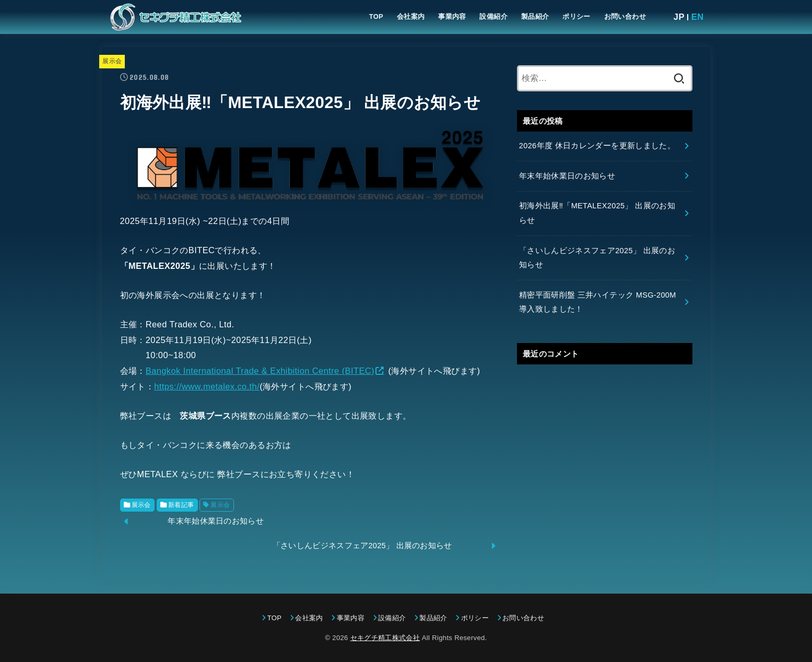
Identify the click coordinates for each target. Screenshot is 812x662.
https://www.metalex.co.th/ (207, 386)
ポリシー (576, 16)
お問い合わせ (625, 16)
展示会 (112, 61)
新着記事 (181, 505)
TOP (376, 16)
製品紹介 (535, 16)
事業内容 (452, 16)
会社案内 (411, 16)
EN (698, 17)
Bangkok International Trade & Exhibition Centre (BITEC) (260, 371)
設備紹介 (493, 16)
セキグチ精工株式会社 (385, 638)
